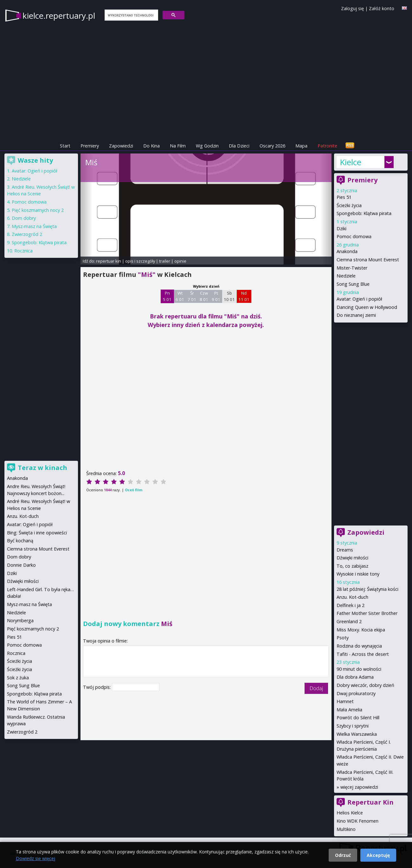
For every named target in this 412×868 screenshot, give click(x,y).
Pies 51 (344, 197)
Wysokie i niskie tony (358, 574)
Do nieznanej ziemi (356, 315)
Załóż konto (382, 8)
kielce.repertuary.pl (59, 16)
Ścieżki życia (349, 205)
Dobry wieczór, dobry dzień (365, 685)
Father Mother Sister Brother (367, 613)
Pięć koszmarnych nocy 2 (38, 210)
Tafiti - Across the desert (363, 654)
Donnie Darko (21, 565)
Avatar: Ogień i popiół (359, 299)
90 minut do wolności (359, 669)
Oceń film (134, 490)
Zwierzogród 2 (27, 234)
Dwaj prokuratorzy (356, 693)
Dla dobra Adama (355, 677)
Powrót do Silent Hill (358, 718)
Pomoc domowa (354, 236)
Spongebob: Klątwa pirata (364, 213)
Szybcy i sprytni (353, 726)
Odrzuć (343, 855)
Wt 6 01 (180, 296)
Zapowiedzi (121, 146)
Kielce (351, 162)
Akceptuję (378, 855)
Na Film (178, 146)
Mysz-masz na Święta (34, 226)
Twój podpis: (97, 687)
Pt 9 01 (216, 296)
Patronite (327, 146)
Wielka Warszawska (357, 734)
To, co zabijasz (352, 566)
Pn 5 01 (167, 296)
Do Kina (151, 146)
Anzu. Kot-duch (352, 597)
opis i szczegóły (140, 261)
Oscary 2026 (272, 146)
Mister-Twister (352, 268)
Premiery (90, 146)
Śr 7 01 (192, 296)
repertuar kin (109, 261)
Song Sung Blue (353, 284)
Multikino (346, 829)
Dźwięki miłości (352, 558)
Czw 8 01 (204, 296)
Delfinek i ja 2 (351, 605)
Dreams (345, 550)
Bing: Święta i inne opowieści (37, 533)
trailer (165, 261)
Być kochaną (20, 541)
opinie (180, 261)
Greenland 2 (349, 621)
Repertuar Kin (370, 802)
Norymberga (20, 620)
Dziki (341, 228)
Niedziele (346, 276)
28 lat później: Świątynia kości (367, 589)
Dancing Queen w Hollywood (367, 307)
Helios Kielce (350, 813)
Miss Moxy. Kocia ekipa (361, 630)
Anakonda (347, 251)
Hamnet (345, 701)
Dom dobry (24, 218)
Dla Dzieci (239, 146)
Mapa (301, 146)
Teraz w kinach (42, 468)
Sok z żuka (18, 678)
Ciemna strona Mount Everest (368, 260)
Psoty (343, 638)
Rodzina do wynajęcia (359, 646)
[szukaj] (131, 15)
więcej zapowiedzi (359, 787)
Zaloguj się (352, 8)
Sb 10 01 (229, 296)
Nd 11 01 (244, 296)
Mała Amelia (349, 710)
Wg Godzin (207, 146)
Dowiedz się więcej (35, 858)
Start (65, 146)
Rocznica (23, 251)
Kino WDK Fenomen (357, 821)
